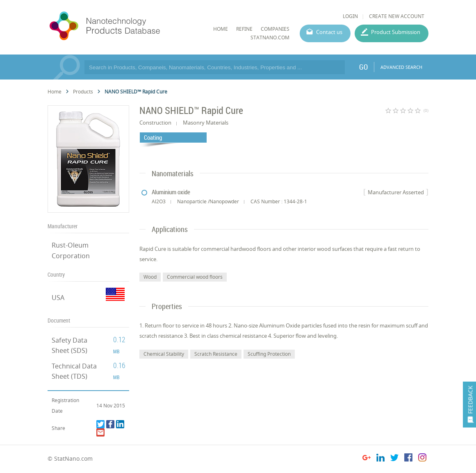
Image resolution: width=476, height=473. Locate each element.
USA (58, 298)
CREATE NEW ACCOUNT (397, 16)
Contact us (329, 32)
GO (363, 67)
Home (55, 92)
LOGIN (350, 16)
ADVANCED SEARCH (401, 67)
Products (83, 92)
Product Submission (396, 32)
